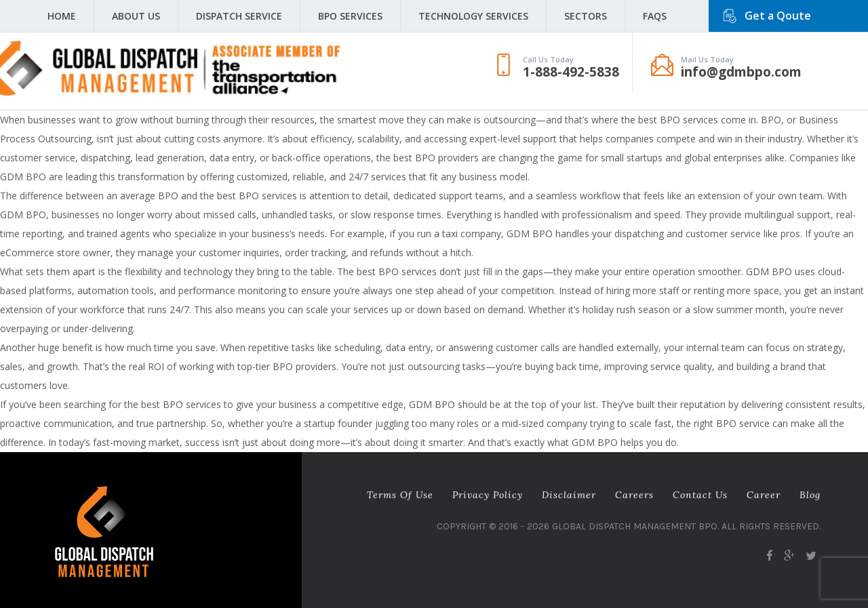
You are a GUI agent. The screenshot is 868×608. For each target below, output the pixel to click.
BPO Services (350, 16)
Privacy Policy (488, 495)
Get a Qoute (778, 16)
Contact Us (700, 495)
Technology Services (473, 16)
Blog (810, 495)
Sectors (586, 16)
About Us (136, 16)
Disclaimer (569, 495)
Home (62, 16)
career (764, 495)
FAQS (655, 16)
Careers (634, 495)
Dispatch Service (239, 16)
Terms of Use (400, 495)
